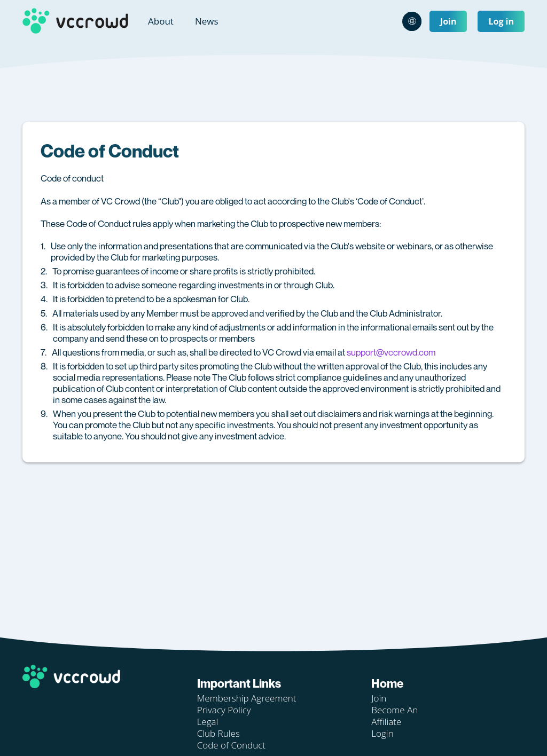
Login (382, 733)
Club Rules (218, 733)
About (161, 21)
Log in (501, 21)
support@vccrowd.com (391, 352)
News (207, 21)
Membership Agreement (247, 698)
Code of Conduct (231, 745)
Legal (208, 722)
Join (448, 21)
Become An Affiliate (394, 716)
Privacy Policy (224, 710)
